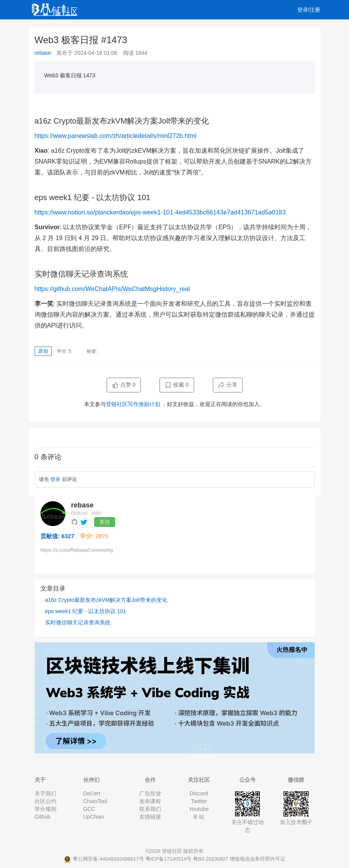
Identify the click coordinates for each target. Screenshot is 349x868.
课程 (112, 29)
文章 (67, 29)
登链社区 (173, 851)
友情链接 (150, 817)
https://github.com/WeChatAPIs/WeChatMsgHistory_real (112, 289)
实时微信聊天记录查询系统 (78, 622)
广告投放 (150, 793)
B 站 (199, 817)
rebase (43, 53)
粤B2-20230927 (211, 859)
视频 (89, 29)
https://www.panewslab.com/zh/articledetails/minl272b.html (116, 136)
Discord (199, 793)
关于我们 (46, 793)
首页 (44, 29)
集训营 (137, 29)
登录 (55, 479)
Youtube (199, 809)
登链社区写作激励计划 (133, 404)
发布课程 (150, 801)
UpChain (94, 817)
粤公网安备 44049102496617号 (105, 859)
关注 (105, 522)
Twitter (199, 801)
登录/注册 (309, 10)
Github (43, 817)
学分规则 (46, 809)
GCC (89, 809)
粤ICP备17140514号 (169, 859)
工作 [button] (165, 29)
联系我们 (150, 809)
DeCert (92, 793)
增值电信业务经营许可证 (257, 859)
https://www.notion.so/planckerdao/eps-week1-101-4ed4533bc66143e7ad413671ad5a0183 (160, 212)
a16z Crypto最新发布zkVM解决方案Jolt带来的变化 (106, 600)
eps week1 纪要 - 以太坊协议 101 (86, 611)
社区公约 (46, 801)
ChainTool (95, 801)
